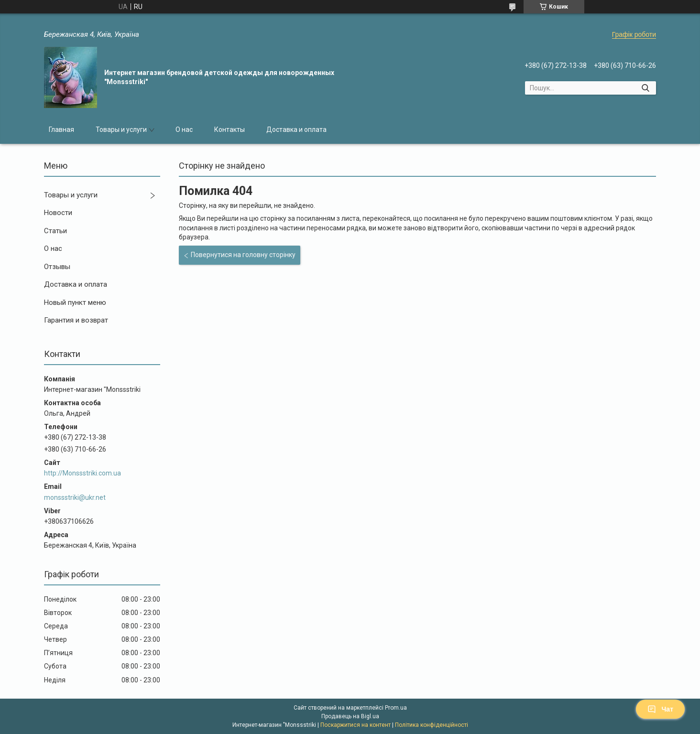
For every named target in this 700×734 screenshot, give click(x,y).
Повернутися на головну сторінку (243, 255)
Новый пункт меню (75, 302)
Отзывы (57, 267)
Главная (61, 130)
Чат (660, 709)
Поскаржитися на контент (355, 725)
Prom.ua (396, 708)
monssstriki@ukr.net (75, 497)
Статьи (55, 231)
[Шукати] (645, 88)
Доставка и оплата (296, 130)
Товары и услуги (121, 130)
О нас (184, 130)
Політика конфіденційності (432, 725)
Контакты (230, 130)
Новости (58, 213)
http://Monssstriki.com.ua (82, 473)
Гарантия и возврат (76, 320)
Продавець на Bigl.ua (350, 716)
